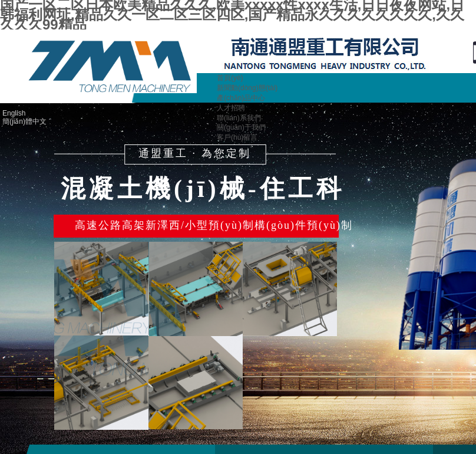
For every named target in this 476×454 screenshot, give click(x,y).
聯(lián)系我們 (239, 118)
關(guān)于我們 (241, 127)
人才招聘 (231, 108)
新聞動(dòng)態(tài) (247, 88)
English (14, 113)
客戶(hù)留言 (237, 137)
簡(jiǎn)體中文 (24, 121)
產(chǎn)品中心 (241, 98)
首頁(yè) (230, 78)
